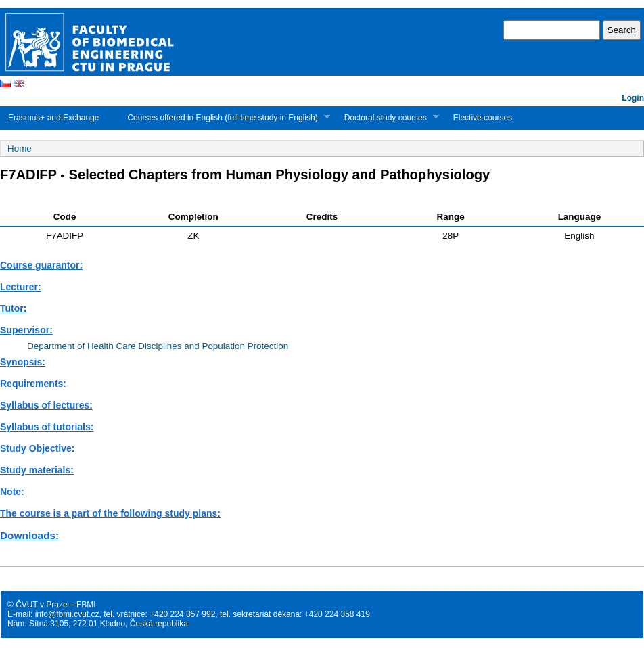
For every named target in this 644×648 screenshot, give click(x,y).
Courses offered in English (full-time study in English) (224, 117)
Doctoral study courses (388, 117)
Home (20, 148)
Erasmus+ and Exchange (53, 118)
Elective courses (483, 118)
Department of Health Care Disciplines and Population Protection (158, 346)
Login (633, 98)
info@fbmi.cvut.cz (67, 614)
